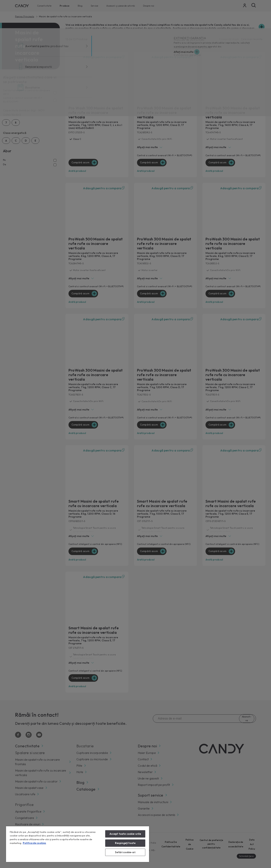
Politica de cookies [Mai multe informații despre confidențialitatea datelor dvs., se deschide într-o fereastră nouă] (34, 843)
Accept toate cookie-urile (125, 834)
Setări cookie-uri (125, 852)
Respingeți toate (125, 843)
